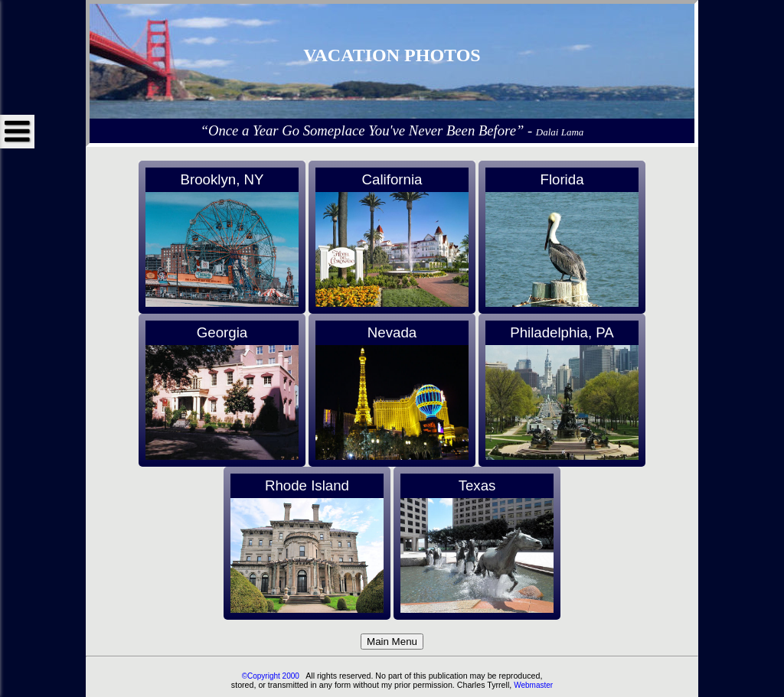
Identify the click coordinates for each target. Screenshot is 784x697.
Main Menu (392, 642)
